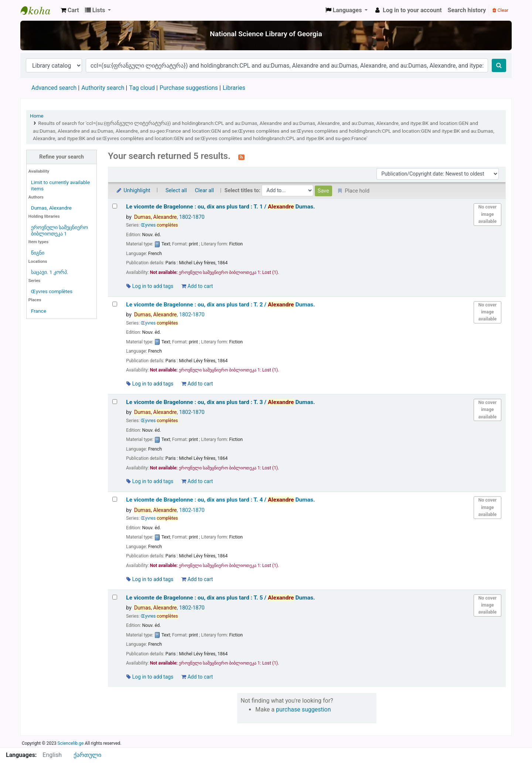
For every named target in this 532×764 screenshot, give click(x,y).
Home (37, 116)
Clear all (204, 191)
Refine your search (62, 157)
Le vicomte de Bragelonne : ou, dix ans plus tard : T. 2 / (220, 305)
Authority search (103, 88)
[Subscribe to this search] (241, 157)
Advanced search (54, 88)
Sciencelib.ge (71, 743)
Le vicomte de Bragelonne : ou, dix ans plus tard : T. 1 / (220, 207)
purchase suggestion (303, 709)
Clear (500, 10)
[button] (70, 10)
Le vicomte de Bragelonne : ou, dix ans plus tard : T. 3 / (220, 402)
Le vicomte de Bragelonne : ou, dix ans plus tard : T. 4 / (220, 500)
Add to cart (197, 286)
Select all (176, 191)
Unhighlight (133, 191)
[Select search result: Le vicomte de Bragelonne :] (115, 206)
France (39, 311)
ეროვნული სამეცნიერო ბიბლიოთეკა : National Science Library (39, 10)
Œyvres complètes (52, 291)
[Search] (499, 65)
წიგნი (38, 253)
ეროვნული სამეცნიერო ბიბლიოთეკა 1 (59, 230)
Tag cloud (142, 88)
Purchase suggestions (189, 88)
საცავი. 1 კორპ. (50, 272)
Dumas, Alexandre (51, 208)
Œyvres (159, 225)
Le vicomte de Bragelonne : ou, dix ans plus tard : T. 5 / (220, 598)
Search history (467, 10)
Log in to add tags (150, 286)
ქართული (87, 755)
